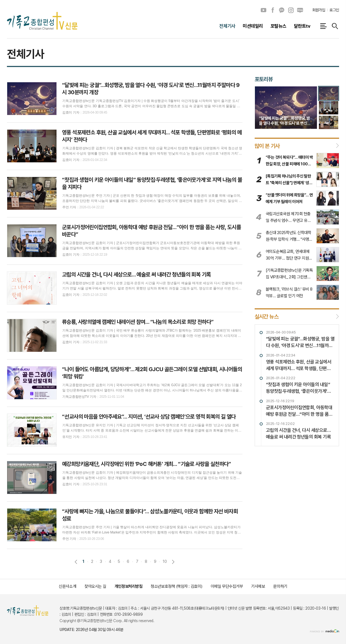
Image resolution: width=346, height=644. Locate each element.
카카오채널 (282, 10)
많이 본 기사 (267, 146)
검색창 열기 (335, 26)
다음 (173, 562)
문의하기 (280, 586)
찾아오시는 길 (95, 586)
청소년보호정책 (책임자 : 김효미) (176, 586)
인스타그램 (291, 10)
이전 (76, 562)
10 (165, 561)
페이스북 (273, 10)
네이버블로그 (300, 10)
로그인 (334, 10)
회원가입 (319, 10)
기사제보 (258, 586)
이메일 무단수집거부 (227, 586)
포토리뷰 (264, 79)
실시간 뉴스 (267, 317)
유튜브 (264, 10)
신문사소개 (67, 586)
